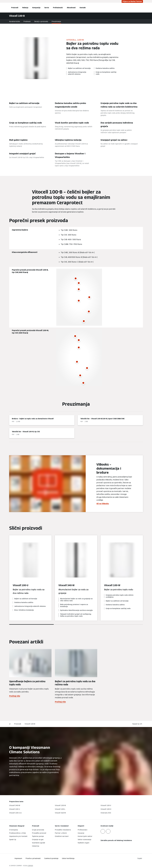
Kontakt (83, 8)
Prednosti (27, 21)
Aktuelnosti (71, 8)
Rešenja (25, 8)
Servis (47, 8)
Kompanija (36, 8)
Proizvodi (15, 8)
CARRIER (30, 866)
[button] (138, 724)
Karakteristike (15, 21)
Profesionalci (58, 8)
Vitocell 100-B (30, 724)
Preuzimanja (56, 21)
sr (10, 724)
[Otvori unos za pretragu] (142, 8)
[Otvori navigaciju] (2, 8)
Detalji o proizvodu (41, 21)
